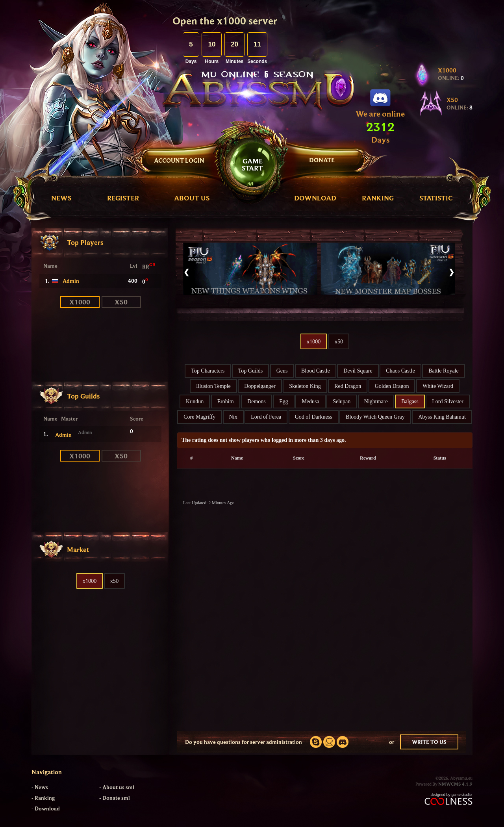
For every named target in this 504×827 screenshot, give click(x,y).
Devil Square (358, 371)
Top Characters (208, 371)
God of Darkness (314, 417)
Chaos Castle (400, 371)
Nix (233, 417)
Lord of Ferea (266, 417)
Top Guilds (250, 371)
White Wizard (438, 386)
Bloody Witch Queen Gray (375, 417)
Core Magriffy (199, 417)
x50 (121, 302)
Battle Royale (444, 371)
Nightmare (376, 401)
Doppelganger (260, 386)
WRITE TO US (429, 742)
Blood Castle (316, 371)
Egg (284, 401)
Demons (257, 401)
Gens (282, 371)
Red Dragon (348, 386)
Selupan (342, 401)
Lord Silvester (448, 401)
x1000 (80, 302)
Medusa (310, 401)
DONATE (322, 160)
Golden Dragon (392, 386)
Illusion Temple (213, 386)
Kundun (195, 401)
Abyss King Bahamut (442, 417)
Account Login (179, 160)
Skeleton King (305, 386)
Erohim (226, 401)
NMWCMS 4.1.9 (455, 784)
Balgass (410, 401)
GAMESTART (252, 164)
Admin (71, 281)
